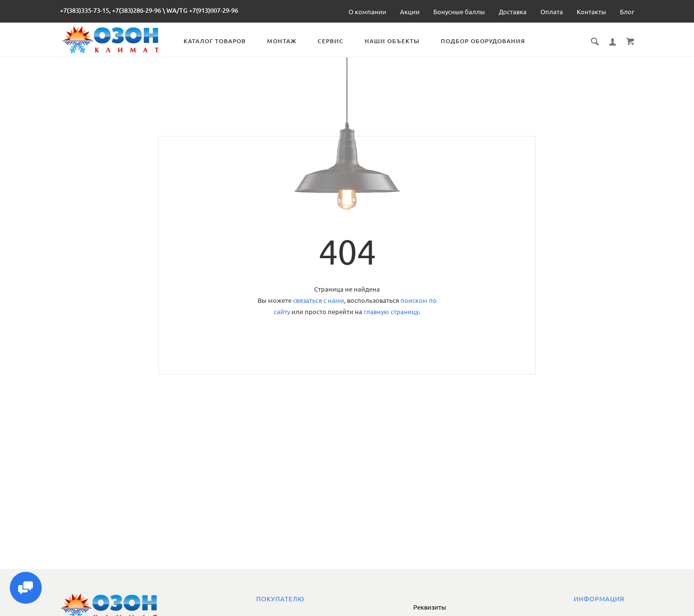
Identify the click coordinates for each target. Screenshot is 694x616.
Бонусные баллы (459, 12)
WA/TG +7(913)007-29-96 (202, 10)
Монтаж (286, 41)
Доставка (513, 12)
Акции (410, 12)
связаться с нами (319, 300)
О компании (367, 12)
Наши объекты (396, 41)
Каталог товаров (219, 41)
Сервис (334, 41)
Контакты (591, 12)
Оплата (552, 12)
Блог (627, 12)
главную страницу (391, 312)
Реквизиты (430, 607)
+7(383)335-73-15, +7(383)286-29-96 (110, 10)
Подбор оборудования (487, 41)
